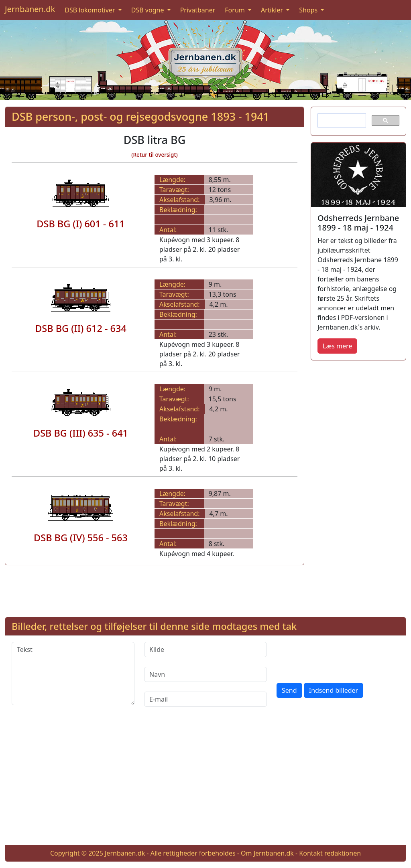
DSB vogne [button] (149, 10)
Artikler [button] (273, 10)
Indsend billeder (334, 690)
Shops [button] (309, 10)
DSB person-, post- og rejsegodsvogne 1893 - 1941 (140, 116)
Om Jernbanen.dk (267, 853)
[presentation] (338, 658)
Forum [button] (236, 10)
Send (289, 690)
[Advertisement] (358, 487)
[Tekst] (73, 674)
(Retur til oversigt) (155, 155)
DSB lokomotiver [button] (91, 10)
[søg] (341, 121)
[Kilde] (205, 649)
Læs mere (337, 346)
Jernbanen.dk (30, 9)
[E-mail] (205, 699)
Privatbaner (198, 10)
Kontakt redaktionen (330, 853)
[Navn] (205, 674)
